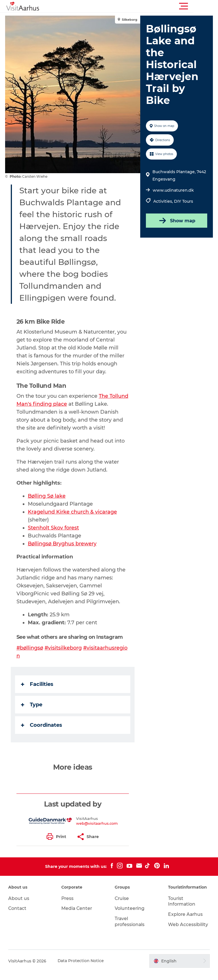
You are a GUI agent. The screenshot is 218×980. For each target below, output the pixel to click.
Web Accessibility (188, 932)
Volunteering (130, 916)
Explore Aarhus (185, 922)
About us (19, 906)
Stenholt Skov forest (54, 536)
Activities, (163, 201)
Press (68, 906)
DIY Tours (183, 201)
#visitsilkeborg (64, 656)
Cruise (122, 906)
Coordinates (42, 733)
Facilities (38, 692)
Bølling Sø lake (47, 504)
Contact (18, 916)
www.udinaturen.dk (173, 190)
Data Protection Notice (81, 969)
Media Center (77, 916)
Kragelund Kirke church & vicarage (73, 520)
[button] (135, 6)
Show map (176, 221)
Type (32, 713)
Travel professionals (130, 929)
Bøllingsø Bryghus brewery (63, 552)
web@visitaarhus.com (97, 831)
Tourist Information (182, 909)
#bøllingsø (31, 656)
